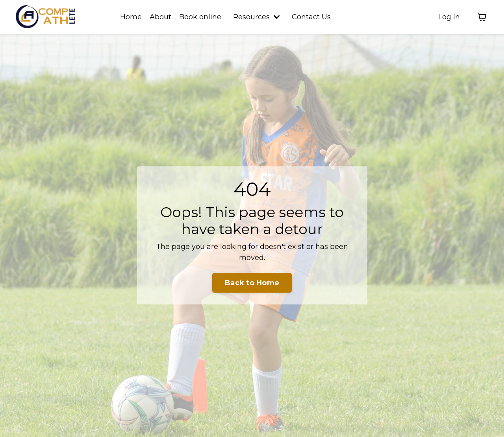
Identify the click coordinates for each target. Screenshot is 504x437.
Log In (449, 17)
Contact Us (311, 17)
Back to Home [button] (252, 283)
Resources (257, 17)
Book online (200, 17)
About (160, 17)
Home (131, 17)
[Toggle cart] (482, 17)
